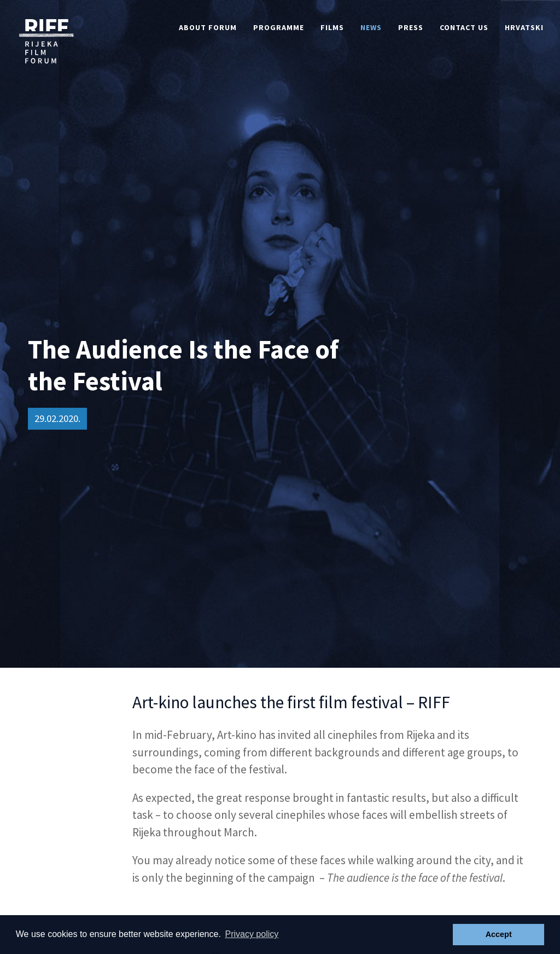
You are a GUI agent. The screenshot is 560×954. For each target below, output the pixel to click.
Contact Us (464, 27)
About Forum (208, 27)
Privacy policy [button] (252, 934)
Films (332, 27)
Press (411, 27)
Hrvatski (524, 27)
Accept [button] (499, 934)
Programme (279, 27)
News (371, 27)
